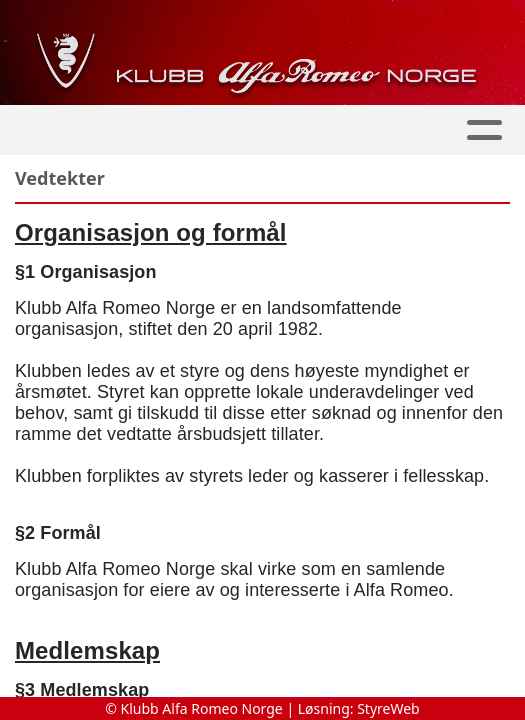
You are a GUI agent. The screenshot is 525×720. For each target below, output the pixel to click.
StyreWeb (388, 708)
